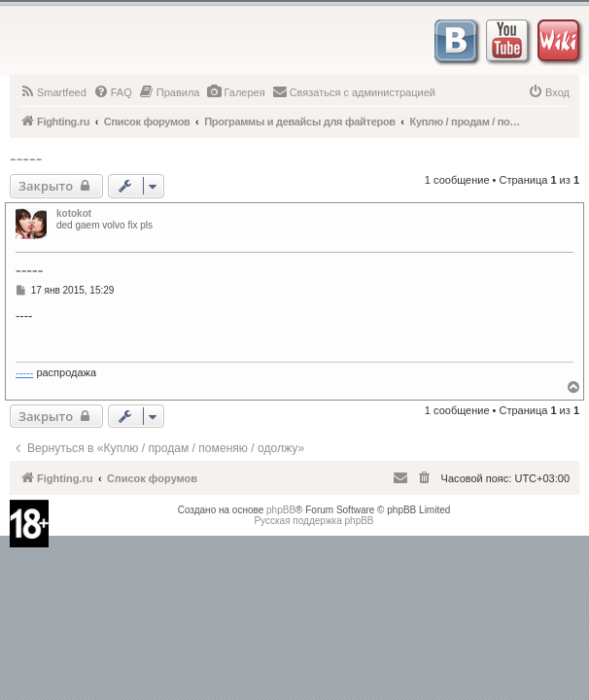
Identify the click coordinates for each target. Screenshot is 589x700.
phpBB (281, 510)
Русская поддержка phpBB (313, 521)
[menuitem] (53, 92)
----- (26, 158)
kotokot (74, 213)
